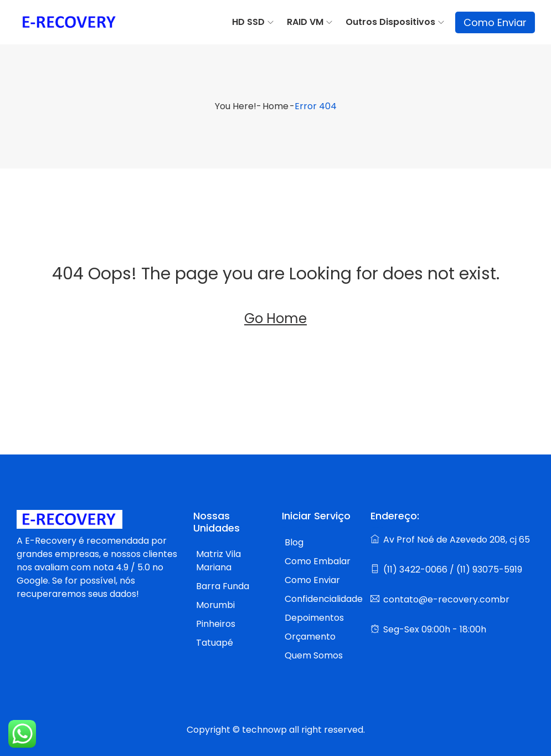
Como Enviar (495, 22)
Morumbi (215, 605)
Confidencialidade (324, 599)
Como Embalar (318, 561)
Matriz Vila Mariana (218, 561)
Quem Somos (314, 655)
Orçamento (310, 637)
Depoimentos (314, 618)
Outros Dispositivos (390, 22)
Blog (294, 542)
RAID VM (305, 22)
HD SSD (248, 22)
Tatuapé (215, 643)
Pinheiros (216, 624)
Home (275, 106)
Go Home (275, 318)
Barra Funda (223, 586)
